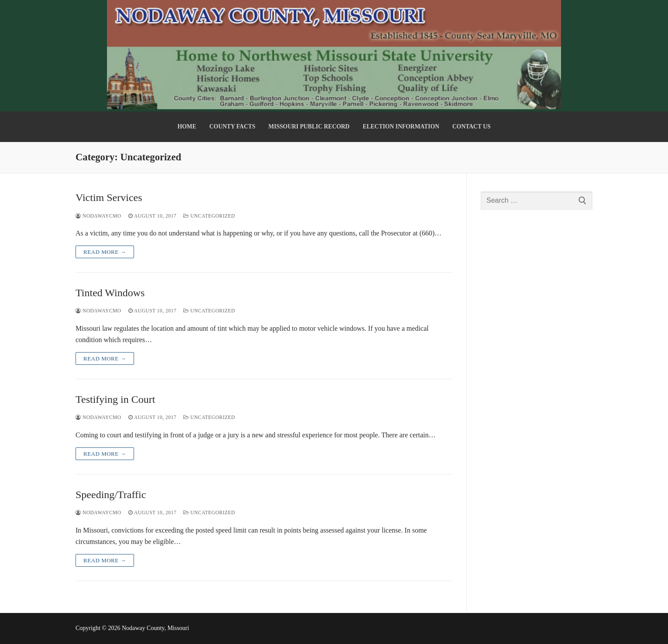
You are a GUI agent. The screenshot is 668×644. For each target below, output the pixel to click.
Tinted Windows (110, 293)
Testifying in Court (115, 399)
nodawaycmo (98, 216)
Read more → (105, 252)
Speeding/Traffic (111, 495)
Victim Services (109, 197)
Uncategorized (209, 216)
